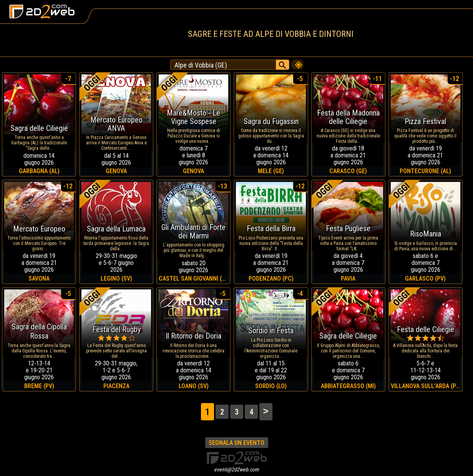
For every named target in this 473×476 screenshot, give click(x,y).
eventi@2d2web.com (236, 469)
